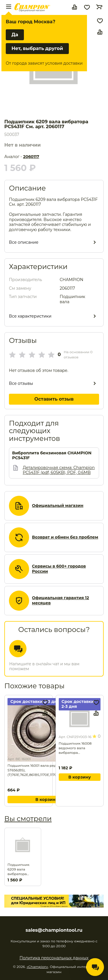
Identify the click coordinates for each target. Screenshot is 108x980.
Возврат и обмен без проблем (65, 537)
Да (15, 35)
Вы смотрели (28, 819)
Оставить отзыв (54, 399)
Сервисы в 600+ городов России (59, 569)
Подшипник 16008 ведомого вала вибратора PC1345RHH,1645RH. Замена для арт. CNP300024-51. (76, 748)
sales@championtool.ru (54, 930)
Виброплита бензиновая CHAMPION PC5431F (52, 456)
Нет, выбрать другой (37, 48)
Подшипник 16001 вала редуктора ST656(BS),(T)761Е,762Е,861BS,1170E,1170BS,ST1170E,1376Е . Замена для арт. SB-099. (47, 770)
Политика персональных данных (54, 958)
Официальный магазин (58, 506)
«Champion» (37, 967)
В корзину (47, 800)
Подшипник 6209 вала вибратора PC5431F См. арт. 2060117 (22, 869)
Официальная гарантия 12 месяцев (60, 601)
